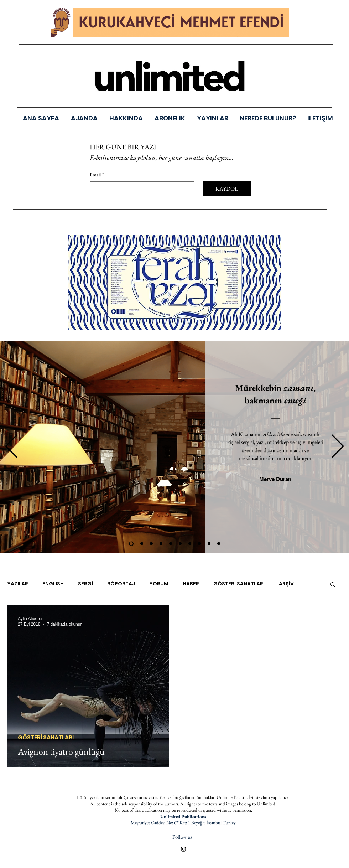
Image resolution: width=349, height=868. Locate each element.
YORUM (159, 584)
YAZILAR (18, 584)
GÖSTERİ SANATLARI (239, 584)
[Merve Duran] (275, 479)
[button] (333, 585)
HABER (191, 584)
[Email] (140, 189)
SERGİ (85, 584)
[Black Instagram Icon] (183, 849)
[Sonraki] (338, 447)
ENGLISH (53, 584)
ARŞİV (286, 584)
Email (97, 175)
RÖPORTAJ (121, 584)
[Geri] (11, 447)
